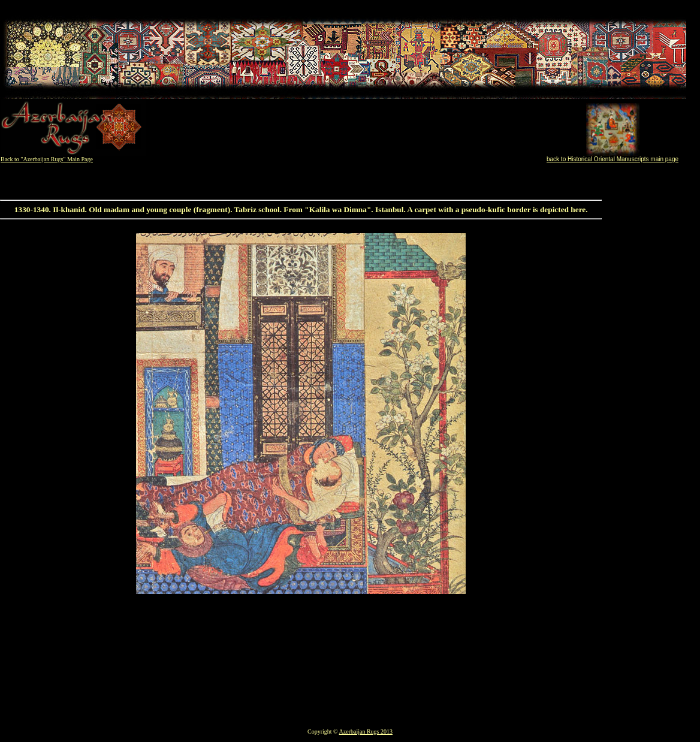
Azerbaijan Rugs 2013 (366, 732)
